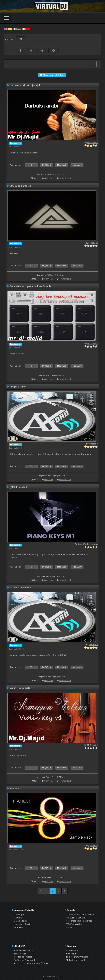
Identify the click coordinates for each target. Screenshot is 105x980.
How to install (65, 178)
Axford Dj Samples (20, 587)
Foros (69, 927)
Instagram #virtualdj (77, 957)
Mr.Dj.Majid (92, 143)
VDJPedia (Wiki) (74, 924)
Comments (49, 178)
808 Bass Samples (20, 186)
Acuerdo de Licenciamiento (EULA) (31, 963)
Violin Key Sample (20, 688)
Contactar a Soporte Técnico (80, 915)
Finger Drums (18, 387)
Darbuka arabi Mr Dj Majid (25, 85)
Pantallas (19, 927)
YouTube (72, 954)
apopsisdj (93, 846)
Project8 (15, 788)
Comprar (18, 918)
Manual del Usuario (76, 918)
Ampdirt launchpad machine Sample (31, 286)
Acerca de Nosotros (24, 950)
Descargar (19, 915)
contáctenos (20, 954)
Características (21, 921)
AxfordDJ (93, 444)
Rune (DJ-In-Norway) (88, 544)
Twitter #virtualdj (76, 960)
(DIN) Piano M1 (18, 487)
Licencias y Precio (23, 924)
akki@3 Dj (93, 243)
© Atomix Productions (52, 977)
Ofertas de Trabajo (23, 957)
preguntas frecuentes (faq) (79, 921)
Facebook (72, 950)
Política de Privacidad (24, 960)
